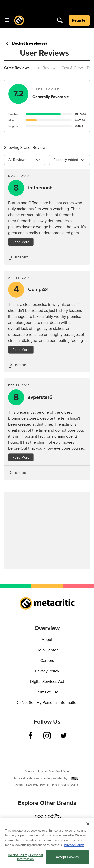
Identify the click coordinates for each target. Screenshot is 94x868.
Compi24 (38, 290)
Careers (47, 661)
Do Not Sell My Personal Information (47, 703)
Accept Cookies (67, 859)
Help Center (47, 650)
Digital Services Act (47, 682)
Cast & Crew (72, 68)
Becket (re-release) (25, 43)
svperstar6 (40, 397)
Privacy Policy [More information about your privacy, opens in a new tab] (74, 847)
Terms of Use (47, 692)
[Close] (88, 825)
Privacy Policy (47, 671)
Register (79, 20)
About (47, 640)
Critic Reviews (17, 68)
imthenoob (40, 188)
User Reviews (45, 68)
